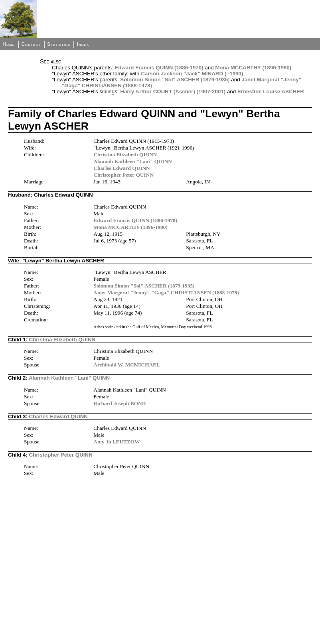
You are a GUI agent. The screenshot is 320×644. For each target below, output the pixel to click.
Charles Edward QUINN (121, 168)
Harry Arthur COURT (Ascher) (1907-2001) (173, 92)
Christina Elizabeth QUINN (125, 155)
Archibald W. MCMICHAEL (127, 365)
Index (83, 44)
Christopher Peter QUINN (123, 175)
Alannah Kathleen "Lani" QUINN (133, 161)
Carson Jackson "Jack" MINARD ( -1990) (192, 74)
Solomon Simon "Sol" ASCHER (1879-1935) (175, 80)
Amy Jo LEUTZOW (117, 442)
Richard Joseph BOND (120, 403)
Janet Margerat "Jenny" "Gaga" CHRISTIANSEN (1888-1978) (166, 292)
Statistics (59, 44)
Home (9, 44)
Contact (31, 44)
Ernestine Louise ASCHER (271, 92)
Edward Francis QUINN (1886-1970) (159, 68)
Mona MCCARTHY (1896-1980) (253, 68)
